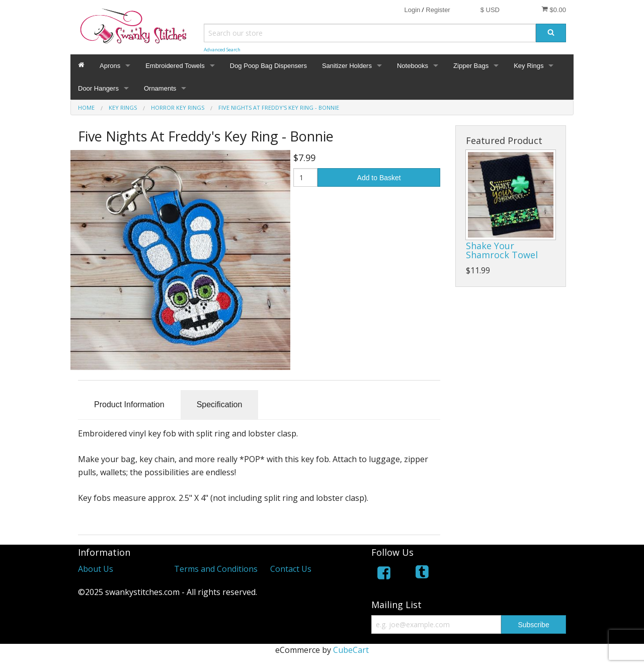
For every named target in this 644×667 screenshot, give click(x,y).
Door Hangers (98, 88)
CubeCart (351, 650)
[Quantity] (306, 177)
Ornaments (160, 88)
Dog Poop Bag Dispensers (268, 66)
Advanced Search (222, 50)
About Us (96, 569)
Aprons (110, 66)
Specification (220, 404)
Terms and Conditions (216, 569)
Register (438, 10)
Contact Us (291, 569)
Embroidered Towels (175, 66)
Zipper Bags (471, 66)
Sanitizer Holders (347, 66)
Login (412, 10)
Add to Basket (379, 178)
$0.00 (554, 10)
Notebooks (413, 66)
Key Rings (529, 66)
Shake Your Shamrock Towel (502, 250)
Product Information (129, 404)
